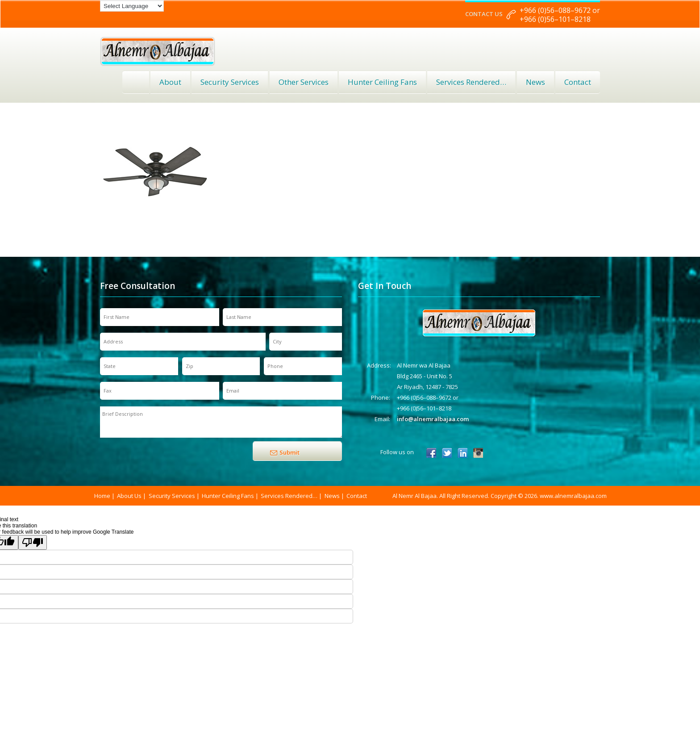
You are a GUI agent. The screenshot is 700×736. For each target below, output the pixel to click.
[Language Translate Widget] (132, 6)
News (535, 82)
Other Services (304, 82)
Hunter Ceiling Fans (382, 82)
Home (136, 82)
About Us (129, 496)
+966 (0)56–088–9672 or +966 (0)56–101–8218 (560, 15)
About (170, 82)
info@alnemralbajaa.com (433, 419)
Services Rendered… (289, 496)
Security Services (230, 82)
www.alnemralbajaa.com (573, 496)
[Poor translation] (33, 542)
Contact (578, 82)
